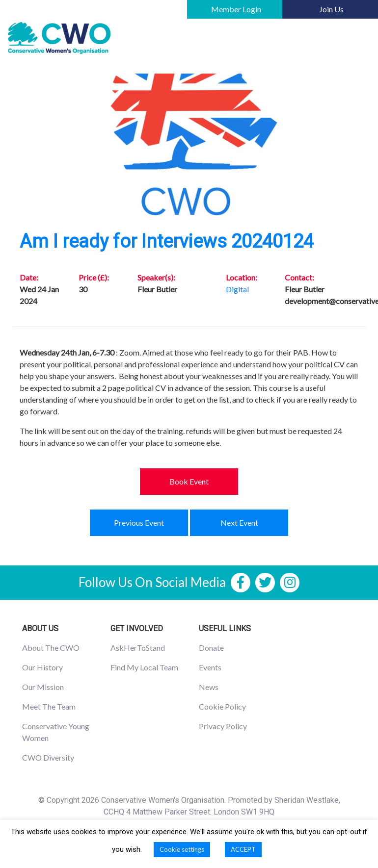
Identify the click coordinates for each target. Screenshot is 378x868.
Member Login (236, 9)
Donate (211, 648)
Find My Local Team (144, 667)
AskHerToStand (138, 648)
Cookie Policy (222, 706)
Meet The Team (49, 706)
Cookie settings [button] (182, 849)
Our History (42, 667)
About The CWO (51, 648)
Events (210, 667)
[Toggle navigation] (356, 38)
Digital (237, 289)
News (209, 687)
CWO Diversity (48, 757)
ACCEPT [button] (243, 849)
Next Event (239, 523)
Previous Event (139, 523)
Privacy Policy (223, 726)
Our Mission (43, 687)
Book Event (189, 481)
